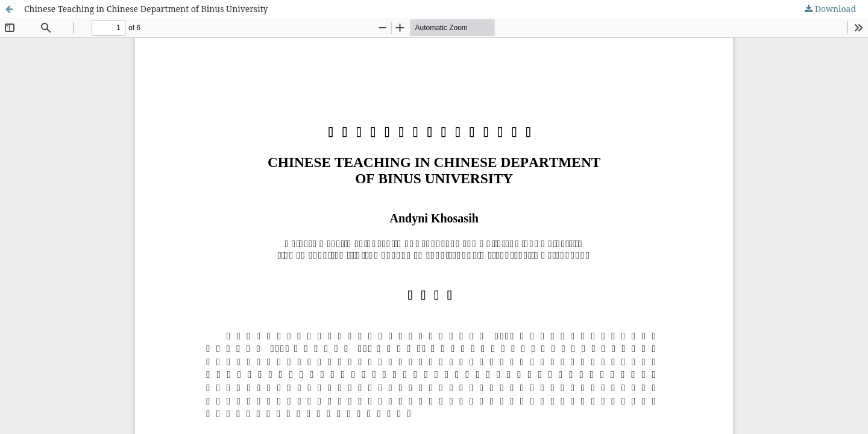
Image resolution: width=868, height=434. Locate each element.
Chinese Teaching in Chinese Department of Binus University (146, 9)
